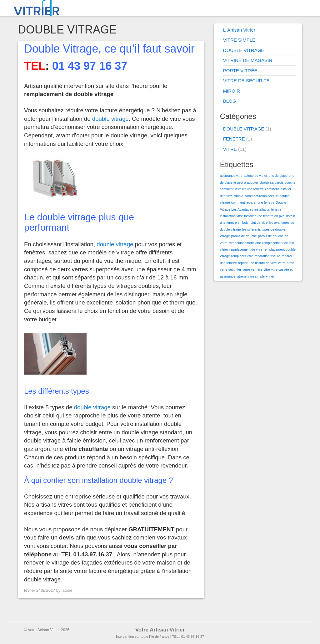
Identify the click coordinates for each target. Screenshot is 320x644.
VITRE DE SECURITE (246, 81)
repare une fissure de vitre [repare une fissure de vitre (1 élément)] (257, 263)
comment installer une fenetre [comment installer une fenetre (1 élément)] (242, 189)
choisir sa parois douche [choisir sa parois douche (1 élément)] (277, 182)
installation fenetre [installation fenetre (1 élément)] (268, 209)
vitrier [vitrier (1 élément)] (270, 276)
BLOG (230, 101)
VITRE (230, 149)
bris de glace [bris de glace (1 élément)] (278, 176)
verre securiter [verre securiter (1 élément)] (231, 269)
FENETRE (234, 139)
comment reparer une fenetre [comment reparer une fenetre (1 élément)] (253, 202)
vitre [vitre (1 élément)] (267, 269)
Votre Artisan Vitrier (160, 630)
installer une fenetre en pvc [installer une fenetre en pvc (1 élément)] (264, 216)
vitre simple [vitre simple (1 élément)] (256, 276)
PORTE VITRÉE (240, 71)
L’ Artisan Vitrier (239, 30)
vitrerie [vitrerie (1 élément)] (242, 276)
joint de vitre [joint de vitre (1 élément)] (259, 222)
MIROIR (232, 91)
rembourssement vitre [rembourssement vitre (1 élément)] (245, 243)
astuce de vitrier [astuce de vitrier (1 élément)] (255, 176)
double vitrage (110, 119)
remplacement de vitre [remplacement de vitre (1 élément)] (246, 249)
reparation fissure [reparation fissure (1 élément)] (267, 256)
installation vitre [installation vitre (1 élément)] (231, 216)
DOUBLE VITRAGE (244, 50)
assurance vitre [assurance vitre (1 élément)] (231, 176)
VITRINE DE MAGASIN (248, 60)
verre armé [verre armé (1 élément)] (286, 263)
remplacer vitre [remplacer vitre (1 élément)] (242, 256)
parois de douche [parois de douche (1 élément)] (244, 236)
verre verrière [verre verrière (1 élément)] (252, 269)
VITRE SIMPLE (239, 40)
